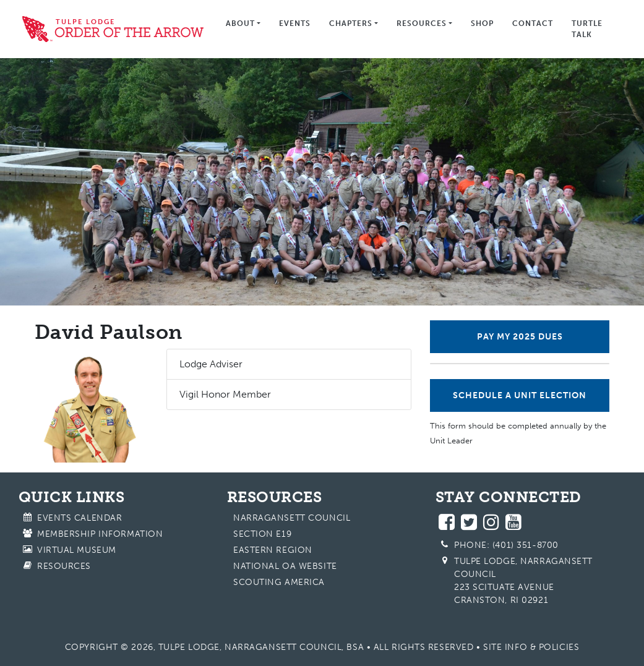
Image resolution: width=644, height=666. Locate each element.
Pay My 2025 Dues (520, 337)
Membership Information (100, 534)
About (240, 23)
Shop (482, 23)
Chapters (351, 23)
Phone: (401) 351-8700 (506, 545)
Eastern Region (273, 550)
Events (295, 23)
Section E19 (262, 534)
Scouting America (279, 582)
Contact (533, 23)
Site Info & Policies (531, 647)
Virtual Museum (77, 550)
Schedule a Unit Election (520, 395)
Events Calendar (79, 518)
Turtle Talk (587, 29)
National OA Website (285, 566)
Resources (422, 23)
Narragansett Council (292, 518)
